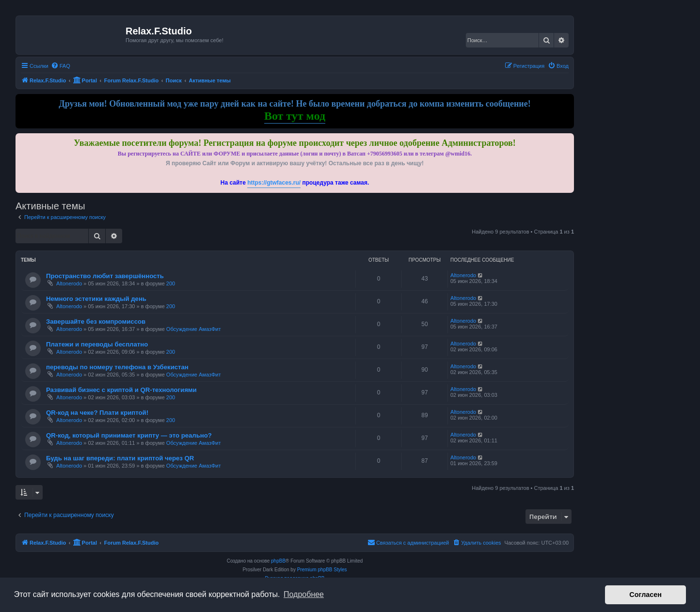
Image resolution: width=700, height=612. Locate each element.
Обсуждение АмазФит (194, 329)
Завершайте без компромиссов (96, 322)
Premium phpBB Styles (322, 570)
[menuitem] (61, 66)
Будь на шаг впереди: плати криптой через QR (120, 458)
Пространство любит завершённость (105, 276)
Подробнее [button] (304, 594)
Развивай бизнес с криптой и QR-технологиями (121, 390)
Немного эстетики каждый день (96, 299)
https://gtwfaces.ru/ (274, 183)
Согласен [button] (645, 595)
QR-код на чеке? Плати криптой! (97, 413)
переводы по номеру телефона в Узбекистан (117, 367)
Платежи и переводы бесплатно (97, 344)
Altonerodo (69, 283)
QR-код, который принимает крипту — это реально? (129, 435)
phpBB (278, 561)
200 (171, 283)
